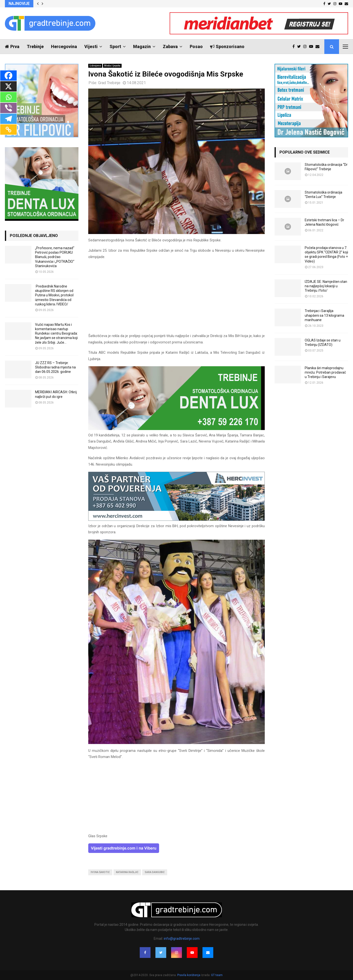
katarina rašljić (127, 872)
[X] (8, 86)
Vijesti (91, 46)
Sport (115, 46)
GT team (217, 975)
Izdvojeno (95, 66)
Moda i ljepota (112, 66)
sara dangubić (155, 872)
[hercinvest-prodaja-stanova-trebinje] (176, 520)
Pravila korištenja (189, 975)
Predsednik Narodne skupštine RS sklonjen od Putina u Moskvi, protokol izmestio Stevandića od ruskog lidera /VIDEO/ (54, 295)
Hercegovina (64, 46)
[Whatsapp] (8, 97)
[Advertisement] (176, 299)
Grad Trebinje (109, 83)
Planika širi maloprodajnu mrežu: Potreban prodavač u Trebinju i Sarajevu (325, 372)
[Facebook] (8, 76)
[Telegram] (8, 119)
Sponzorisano (227, 46)
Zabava (170, 46)
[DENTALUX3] (176, 429)
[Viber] (8, 108)
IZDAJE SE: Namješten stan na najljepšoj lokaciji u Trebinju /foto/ (326, 286)
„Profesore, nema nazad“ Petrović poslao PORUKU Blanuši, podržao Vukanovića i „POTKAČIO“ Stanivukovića (55, 257)
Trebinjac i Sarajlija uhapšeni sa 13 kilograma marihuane (324, 315)
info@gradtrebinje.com (182, 939)
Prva (12, 46)
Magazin (142, 46)
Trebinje (35, 46)
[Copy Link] (8, 130)
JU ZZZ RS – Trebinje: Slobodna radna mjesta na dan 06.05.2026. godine (55, 367)
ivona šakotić (100, 872)
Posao (196, 46)
